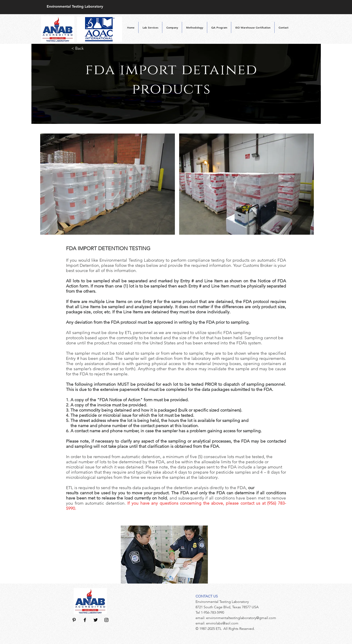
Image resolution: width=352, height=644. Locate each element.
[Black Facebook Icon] (85, 620)
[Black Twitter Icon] (96, 620)
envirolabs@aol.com (222, 623)
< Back (78, 48)
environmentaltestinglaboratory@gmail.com (241, 618)
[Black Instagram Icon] (106, 620)
